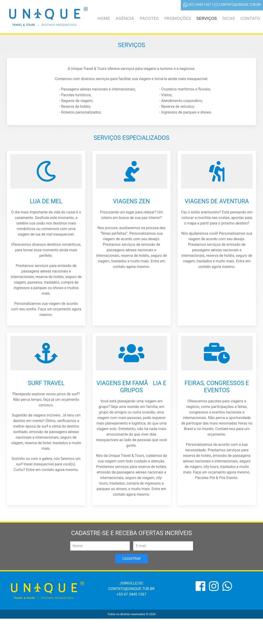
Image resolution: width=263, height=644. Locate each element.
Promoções (177, 18)
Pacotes (149, 18)
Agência (125, 18)
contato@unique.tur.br (240, 5)
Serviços (207, 18)
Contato (250, 18)
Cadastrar (131, 559)
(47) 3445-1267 (200, 5)
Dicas (229, 18)
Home (104, 18)
